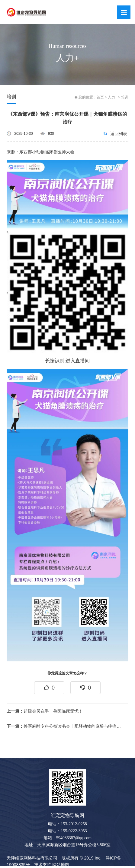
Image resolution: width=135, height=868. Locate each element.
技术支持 (43, 865)
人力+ (112, 97)
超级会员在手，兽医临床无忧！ (45, 711)
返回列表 (119, 134)
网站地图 (61, 865)
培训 (125, 97)
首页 (100, 97)
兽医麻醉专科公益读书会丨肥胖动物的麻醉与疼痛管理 (65, 726)
